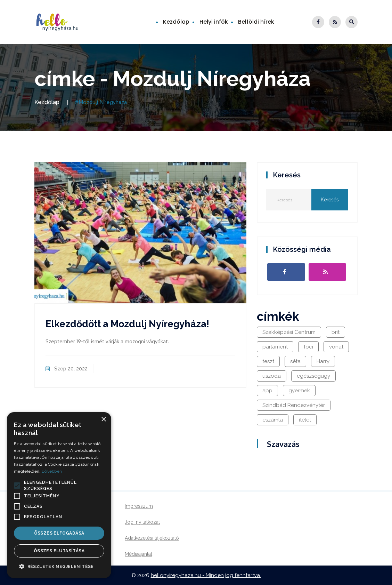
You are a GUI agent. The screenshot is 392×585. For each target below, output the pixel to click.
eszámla (273, 420)
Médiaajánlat (138, 554)
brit (336, 332)
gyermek (299, 391)
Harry (323, 361)
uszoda (272, 376)
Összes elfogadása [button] (59, 533)
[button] (17, 486)
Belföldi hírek (256, 22)
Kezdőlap (176, 22)
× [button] (103, 420)
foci (308, 347)
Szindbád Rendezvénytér (294, 405)
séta (295, 361)
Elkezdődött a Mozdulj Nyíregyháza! (127, 324)
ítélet (305, 420)
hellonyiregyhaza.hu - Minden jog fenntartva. (206, 575)
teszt (268, 361)
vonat (336, 347)
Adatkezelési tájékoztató (152, 538)
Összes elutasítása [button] (59, 551)
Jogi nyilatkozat (142, 522)
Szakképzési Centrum (289, 332)
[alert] (59, 495)
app (267, 391)
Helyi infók (214, 22)
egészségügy (313, 376)
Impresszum (139, 506)
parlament (275, 347)
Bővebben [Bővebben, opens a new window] (52, 471)
